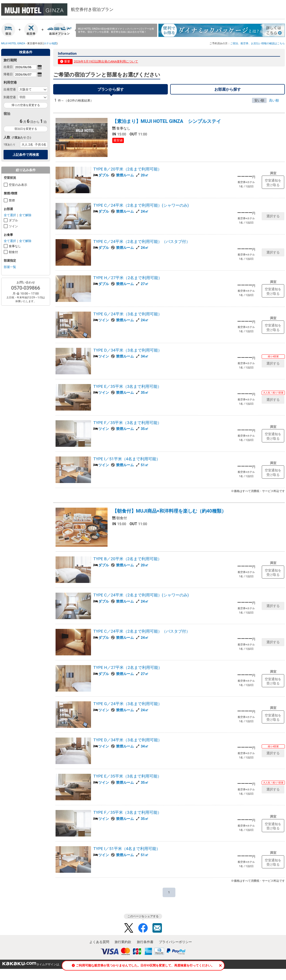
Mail (157, 931)
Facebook (143, 931)
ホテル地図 (50, 43)
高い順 (274, 103)
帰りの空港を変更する (26, 105)
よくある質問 (99, 944)
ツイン (13, 226)
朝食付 (13, 252)
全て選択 (10, 215)
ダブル (13, 220)
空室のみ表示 (18, 185)
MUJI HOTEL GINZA (13, 43)
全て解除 (25, 215)
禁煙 (12, 200)
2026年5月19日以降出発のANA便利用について (106, 61)
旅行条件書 (145, 944)
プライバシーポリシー (175, 944)
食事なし (15, 246)
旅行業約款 (123, 944)
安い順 (259, 103)
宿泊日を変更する (26, 129)
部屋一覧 (10, 267)
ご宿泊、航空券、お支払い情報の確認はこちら (258, 43)
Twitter (129, 931)
